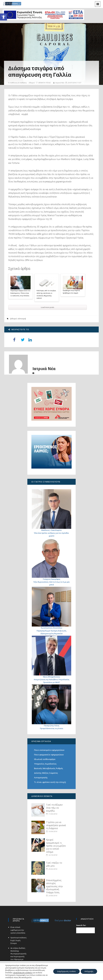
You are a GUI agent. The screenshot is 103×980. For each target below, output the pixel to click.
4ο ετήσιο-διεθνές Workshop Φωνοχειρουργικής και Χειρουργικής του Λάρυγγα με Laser (18, 955)
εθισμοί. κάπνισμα (18, 319)
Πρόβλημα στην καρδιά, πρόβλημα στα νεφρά (71, 292)
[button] (3, 17)
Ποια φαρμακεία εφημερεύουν (49, 755)
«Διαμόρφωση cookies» (23, 973)
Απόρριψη (89, 971)
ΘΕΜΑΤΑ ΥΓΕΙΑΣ (43, 83)
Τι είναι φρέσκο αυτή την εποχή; (50, 782)
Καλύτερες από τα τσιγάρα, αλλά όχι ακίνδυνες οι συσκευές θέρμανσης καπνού (46, 294)
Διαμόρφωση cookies (66, 971)
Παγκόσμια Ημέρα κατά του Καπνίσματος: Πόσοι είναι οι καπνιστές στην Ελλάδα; (20, 293)
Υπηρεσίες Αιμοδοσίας (45, 764)
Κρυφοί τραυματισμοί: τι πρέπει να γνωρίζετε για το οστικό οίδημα (56, 846)
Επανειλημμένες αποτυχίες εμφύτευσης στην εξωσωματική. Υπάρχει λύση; (55, 886)
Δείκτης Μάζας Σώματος (46, 773)
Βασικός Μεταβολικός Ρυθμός (49, 768)
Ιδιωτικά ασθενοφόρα (45, 759)
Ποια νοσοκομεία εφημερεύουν (49, 750)
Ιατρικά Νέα (59, 83)
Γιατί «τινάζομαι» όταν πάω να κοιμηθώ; (55, 808)
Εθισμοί (32, 83)
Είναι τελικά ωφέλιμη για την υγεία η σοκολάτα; (18, 930)
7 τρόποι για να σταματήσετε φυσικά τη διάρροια (56, 825)
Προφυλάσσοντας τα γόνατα (51, 728)
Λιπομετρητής (41, 777)
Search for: (81, 925)
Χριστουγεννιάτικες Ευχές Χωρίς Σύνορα (18, 940)
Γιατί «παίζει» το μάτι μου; (54, 864)
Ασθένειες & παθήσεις (17, 83)
